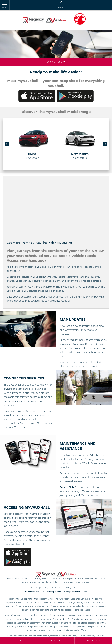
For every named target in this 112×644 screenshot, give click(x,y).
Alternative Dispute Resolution (44, 582)
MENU (5, 5)
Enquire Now (93, 640)
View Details (32, 158)
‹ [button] (7, 144)
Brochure (56, 640)
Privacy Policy (41, 579)
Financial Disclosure (71, 582)
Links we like (27, 579)
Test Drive (19, 640)
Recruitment (13, 579)
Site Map (86, 582)
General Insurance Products (84, 579)
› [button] (105, 144)
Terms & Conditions (59, 579)
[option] (32, 144)
